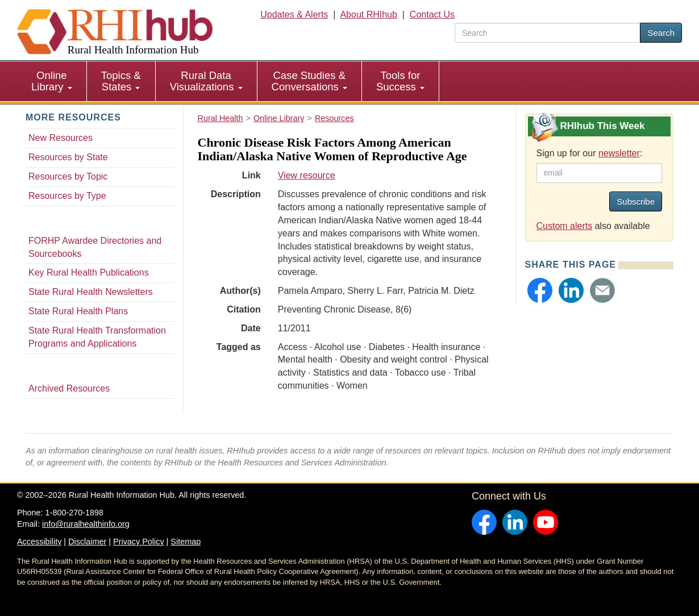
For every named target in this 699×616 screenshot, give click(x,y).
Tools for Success (400, 81)
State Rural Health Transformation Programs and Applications (97, 337)
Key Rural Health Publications (89, 272)
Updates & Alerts (294, 14)
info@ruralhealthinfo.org (86, 524)
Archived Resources (69, 388)
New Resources (61, 138)
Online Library (52, 81)
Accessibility (39, 542)
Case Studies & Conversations (309, 81)
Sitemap (186, 542)
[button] (540, 290)
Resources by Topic (68, 176)
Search (661, 33)
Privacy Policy (139, 542)
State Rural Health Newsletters (91, 292)
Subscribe (636, 201)
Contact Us (432, 14)
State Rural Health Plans (78, 311)
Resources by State (68, 157)
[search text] (548, 33)
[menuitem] (52, 81)
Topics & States (121, 81)
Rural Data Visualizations (206, 81)
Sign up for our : (590, 153)
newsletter (619, 153)
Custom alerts (565, 226)
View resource (307, 175)
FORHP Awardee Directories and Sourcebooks (95, 247)
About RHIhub (369, 14)
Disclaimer (87, 542)
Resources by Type (67, 196)
